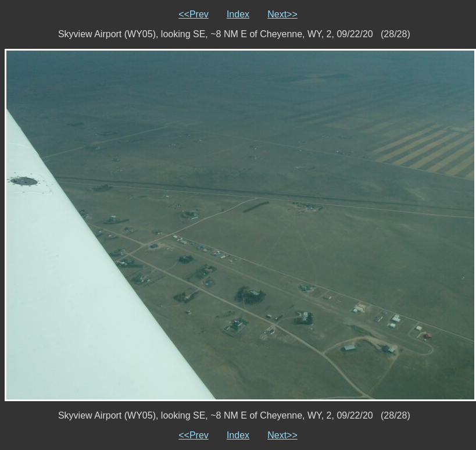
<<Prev (194, 14)
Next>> (282, 14)
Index (238, 14)
